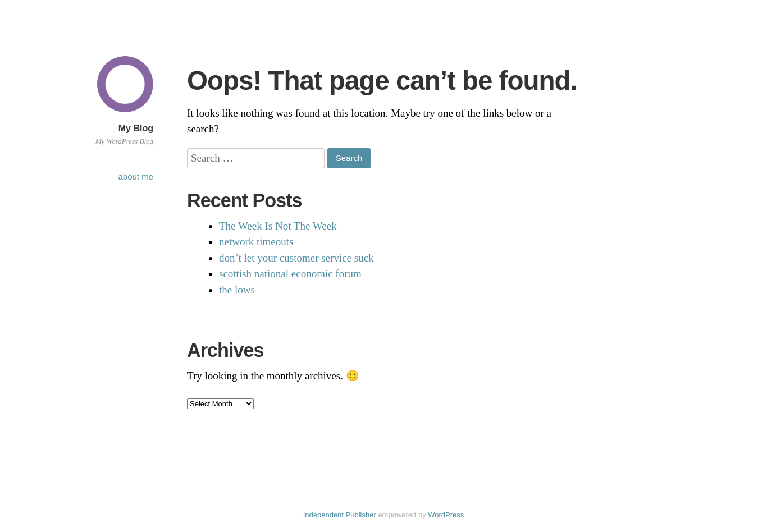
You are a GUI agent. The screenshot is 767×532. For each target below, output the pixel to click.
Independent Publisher (340, 515)
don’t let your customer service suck (296, 258)
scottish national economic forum (290, 274)
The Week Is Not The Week (278, 226)
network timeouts (256, 242)
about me (136, 176)
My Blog (136, 128)
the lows (237, 290)
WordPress (446, 515)
